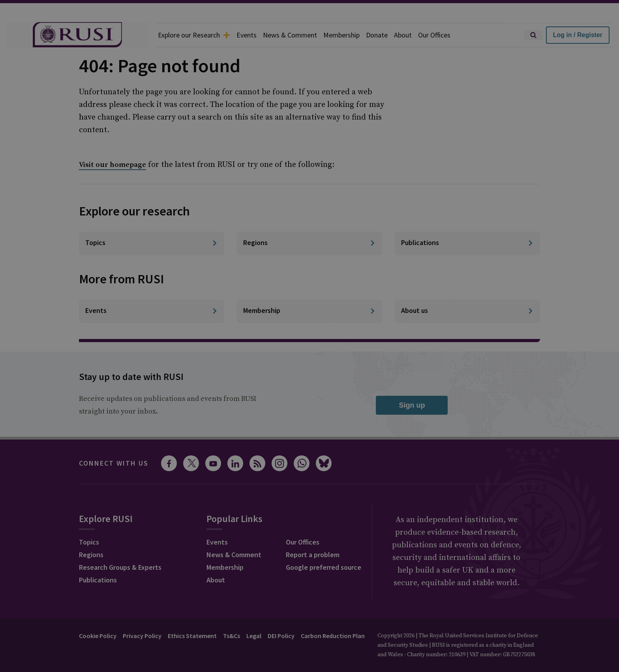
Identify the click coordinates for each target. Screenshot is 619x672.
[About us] (467, 311)
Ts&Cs (232, 636)
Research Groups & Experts (120, 567)
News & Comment (290, 35)
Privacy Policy (142, 636)
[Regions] (309, 243)
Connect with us (114, 463)
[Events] (152, 311)
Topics (89, 542)
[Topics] (152, 243)
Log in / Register (578, 35)
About (403, 35)
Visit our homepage (113, 165)
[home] (77, 35)
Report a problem (313, 555)
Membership (341, 35)
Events (247, 35)
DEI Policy (281, 636)
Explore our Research (194, 35)
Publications (98, 580)
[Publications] (467, 243)
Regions (91, 555)
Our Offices (434, 35)
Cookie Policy (98, 636)
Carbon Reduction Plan (333, 636)
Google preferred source (324, 567)
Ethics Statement (192, 636)
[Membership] (309, 311)
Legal (254, 636)
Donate (377, 35)
